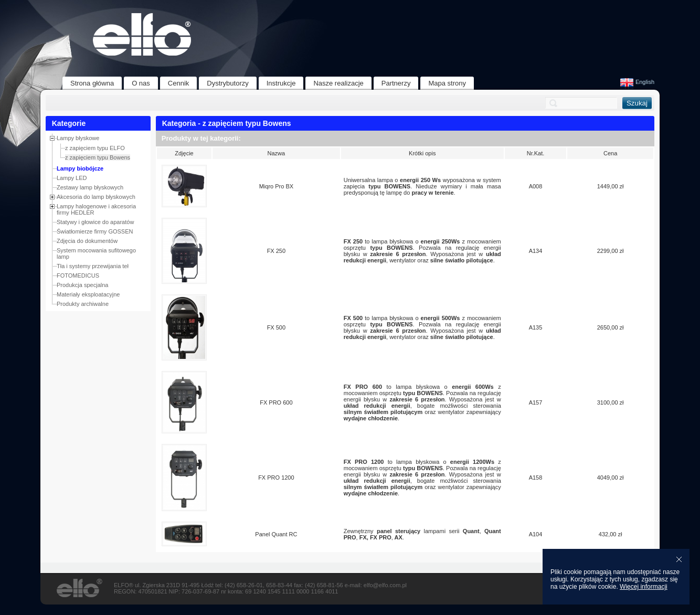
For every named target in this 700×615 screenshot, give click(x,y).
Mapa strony (447, 83)
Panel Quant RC (276, 534)
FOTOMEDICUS (78, 275)
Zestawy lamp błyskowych (90, 187)
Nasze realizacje (338, 83)
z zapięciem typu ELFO (95, 148)
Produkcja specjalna (82, 285)
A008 (536, 186)
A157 (536, 402)
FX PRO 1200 (276, 478)
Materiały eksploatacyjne (88, 294)
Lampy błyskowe (78, 138)
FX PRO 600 (276, 402)
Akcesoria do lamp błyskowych (96, 197)
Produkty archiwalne (83, 304)
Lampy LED (72, 178)
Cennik (178, 83)
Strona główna (92, 83)
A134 (536, 251)
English (637, 82)
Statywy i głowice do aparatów (95, 222)
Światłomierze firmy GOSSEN (95, 231)
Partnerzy (396, 83)
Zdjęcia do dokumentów (87, 241)
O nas (141, 83)
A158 (536, 478)
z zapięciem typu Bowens (98, 157)
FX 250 (276, 251)
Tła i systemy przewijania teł (93, 266)
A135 (536, 327)
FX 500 (276, 327)
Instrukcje (281, 83)
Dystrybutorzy (227, 83)
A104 (536, 534)
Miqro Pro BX (276, 186)
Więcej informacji (644, 587)
